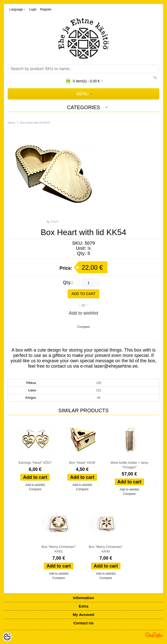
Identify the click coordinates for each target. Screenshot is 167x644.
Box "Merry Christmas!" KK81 (59, 549)
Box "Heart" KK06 (82, 463)
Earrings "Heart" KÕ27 (35, 463)
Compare (83, 327)
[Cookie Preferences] (7, 637)
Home (11, 123)
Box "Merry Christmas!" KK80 (106, 549)
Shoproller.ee (154, 635)
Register (46, 9)
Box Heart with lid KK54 (35, 123)
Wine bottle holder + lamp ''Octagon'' (129, 465)
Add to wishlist (83, 313)
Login (33, 9)
